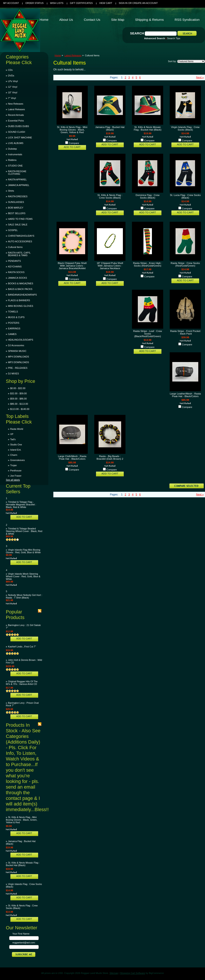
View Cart (106, 3)
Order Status (34, 3)
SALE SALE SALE (18, 225)
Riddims (12, 160)
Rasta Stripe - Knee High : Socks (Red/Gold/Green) (148, 264)
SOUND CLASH (17, 132)
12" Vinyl (13, 87)
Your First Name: (21, 934)
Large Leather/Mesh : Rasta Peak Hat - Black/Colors (185, 395)
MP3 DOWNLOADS (19, 362)
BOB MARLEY (16, 208)
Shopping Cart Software (133, 973)
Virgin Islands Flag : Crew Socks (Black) (185, 128)
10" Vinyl (13, 92)
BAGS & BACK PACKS (20, 289)
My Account (11, 3)
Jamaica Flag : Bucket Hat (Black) (110, 128)
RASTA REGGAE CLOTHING (17, 173)
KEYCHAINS (15, 267)
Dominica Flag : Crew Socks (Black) (148, 196)
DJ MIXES (13, 374)
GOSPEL (13, 230)
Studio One (16, 445)
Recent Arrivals (16, 115)
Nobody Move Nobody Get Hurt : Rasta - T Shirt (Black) (24, 596)
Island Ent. (16, 450)
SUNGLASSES (16, 202)
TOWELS (13, 312)
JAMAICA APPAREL (19, 185)
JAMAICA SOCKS (18, 278)
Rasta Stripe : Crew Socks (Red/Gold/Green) (185, 264)
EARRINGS (14, 328)
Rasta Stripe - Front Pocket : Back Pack (185, 332)
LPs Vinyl (13, 81)
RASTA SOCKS (16, 272)
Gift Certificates (81, 3)
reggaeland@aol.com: (24, 943)
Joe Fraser (16, 476)
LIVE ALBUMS (16, 143)
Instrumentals (15, 154)
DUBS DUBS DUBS (19, 126)
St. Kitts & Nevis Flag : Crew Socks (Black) (110, 196)
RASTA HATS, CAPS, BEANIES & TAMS (19, 254)
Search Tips (174, 38)
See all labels (13, 480)
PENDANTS (14, 261)
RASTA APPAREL (17, 180)
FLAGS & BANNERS (19, 300)
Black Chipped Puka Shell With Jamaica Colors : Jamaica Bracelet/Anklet (72, 266)
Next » (200, 78)
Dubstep (12, 149)
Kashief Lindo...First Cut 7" (22, 647)
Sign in (123, 3)
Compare (74, 143)
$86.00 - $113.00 (19, 404)
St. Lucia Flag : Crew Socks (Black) (185, 196)
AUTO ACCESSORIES (20, 241)
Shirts (11, 191)
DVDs (11, 76)
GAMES (12, 334)
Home (58, 55)
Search (137, 33)
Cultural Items (15, 247)
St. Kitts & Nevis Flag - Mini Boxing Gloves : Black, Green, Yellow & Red (22, 820)
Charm (14, 455)
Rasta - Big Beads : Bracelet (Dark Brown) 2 (110, 458)
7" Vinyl (12, 98)
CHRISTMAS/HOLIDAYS (21, 236)
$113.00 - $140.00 (20, 409)
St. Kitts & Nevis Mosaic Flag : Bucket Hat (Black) (23, 864)
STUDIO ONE (15, 166)
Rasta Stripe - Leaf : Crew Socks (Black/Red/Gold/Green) (148, 334)
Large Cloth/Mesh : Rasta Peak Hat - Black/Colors (72, 458)
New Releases (16, 104)
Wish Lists (57, 3)
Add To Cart (24, 517)
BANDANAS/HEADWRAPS (22, 295)
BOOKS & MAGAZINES (21, 283)
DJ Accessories (16, 345)
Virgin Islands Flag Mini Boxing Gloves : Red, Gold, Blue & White (23, 551)
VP (12, 434)
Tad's (13, 439)
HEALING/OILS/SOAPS (21, 340)
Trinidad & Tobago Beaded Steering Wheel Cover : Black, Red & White (24, 531)
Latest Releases (16, 109)
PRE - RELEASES (18, 368)
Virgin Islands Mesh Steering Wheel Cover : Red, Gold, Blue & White (23, 576)
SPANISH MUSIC (17, 351)
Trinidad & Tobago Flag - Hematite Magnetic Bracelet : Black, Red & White (21, 505)
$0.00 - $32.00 (18, 388)
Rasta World (17, 429)
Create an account (145, 3)
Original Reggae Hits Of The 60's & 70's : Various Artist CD (22, 683)
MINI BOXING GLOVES (21, 306)
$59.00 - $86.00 (18, 399)
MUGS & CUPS (16, 317)
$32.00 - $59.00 (18, 393)
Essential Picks (16, 121)
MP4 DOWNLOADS (19, 357)
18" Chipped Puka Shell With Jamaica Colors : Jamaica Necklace (110, 266)
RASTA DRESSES (18, 196)
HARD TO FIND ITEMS (20, 219)
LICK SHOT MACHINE (20, 137)
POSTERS (14, 323)
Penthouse (16, 471)
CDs (10, 70)
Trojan (13, 465)
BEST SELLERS (17, 213)
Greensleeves (17, 460)
